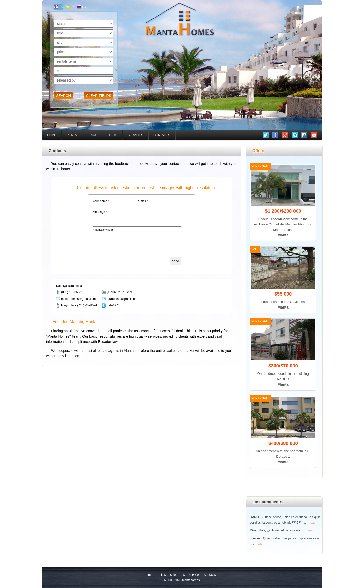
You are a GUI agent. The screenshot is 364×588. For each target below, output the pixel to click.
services (135, 135)
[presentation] (131, 245)
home (52, 135)
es (73, 7)
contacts (162, 135)
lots (113, 135)
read (312, 523)
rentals (74, 135)
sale (95, 135)
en (61, 7)
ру (84, 7)
